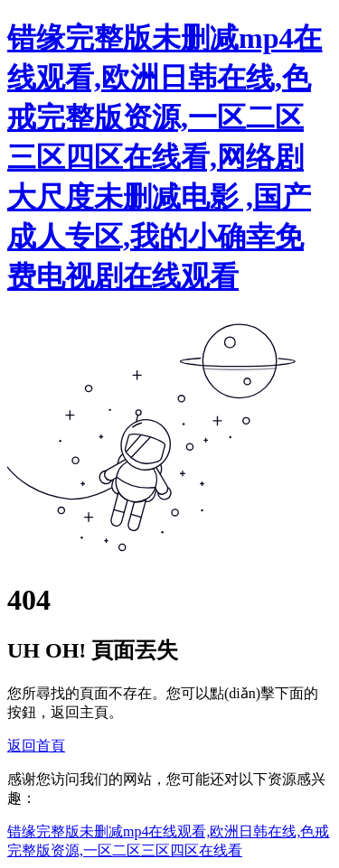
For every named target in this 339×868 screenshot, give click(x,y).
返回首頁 (36, 746)
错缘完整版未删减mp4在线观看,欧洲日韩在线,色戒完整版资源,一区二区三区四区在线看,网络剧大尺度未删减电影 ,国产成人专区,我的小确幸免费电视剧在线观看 (165, 157)
